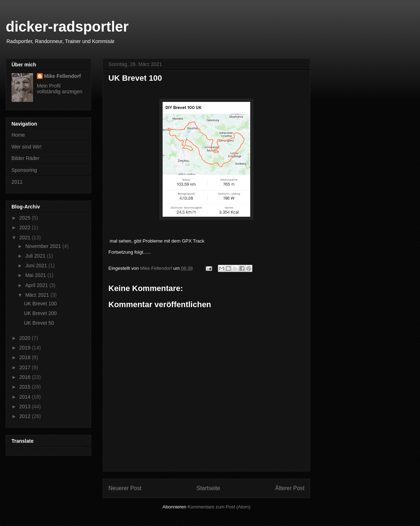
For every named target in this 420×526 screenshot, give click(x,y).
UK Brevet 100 (40, 304)
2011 (17, 182)
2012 (26, 416)
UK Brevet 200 (40, 313)
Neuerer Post (125, 488)
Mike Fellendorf (63, 76)
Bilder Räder (25, 158)
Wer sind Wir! (27, 147)
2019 (26, 348)
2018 (26, 357)
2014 (26, 397)
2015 (26, 387)
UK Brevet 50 (39, 323)
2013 (26, 407)
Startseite (208, 488)
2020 (26, 338)
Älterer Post (290, 488)
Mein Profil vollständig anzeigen (60, 89)
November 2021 (44, 246)
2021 (26, 238)
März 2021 (38, 295)
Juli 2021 (36, 256)
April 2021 (37, 285)
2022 (26, 227)
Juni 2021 (37, 266)
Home (18, 135)
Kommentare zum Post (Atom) (219, 507)
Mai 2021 (36, 275)
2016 (26, 377)
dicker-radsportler (67, 27)
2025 (26, 218)
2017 (26, 367)
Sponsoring (24, 170)
